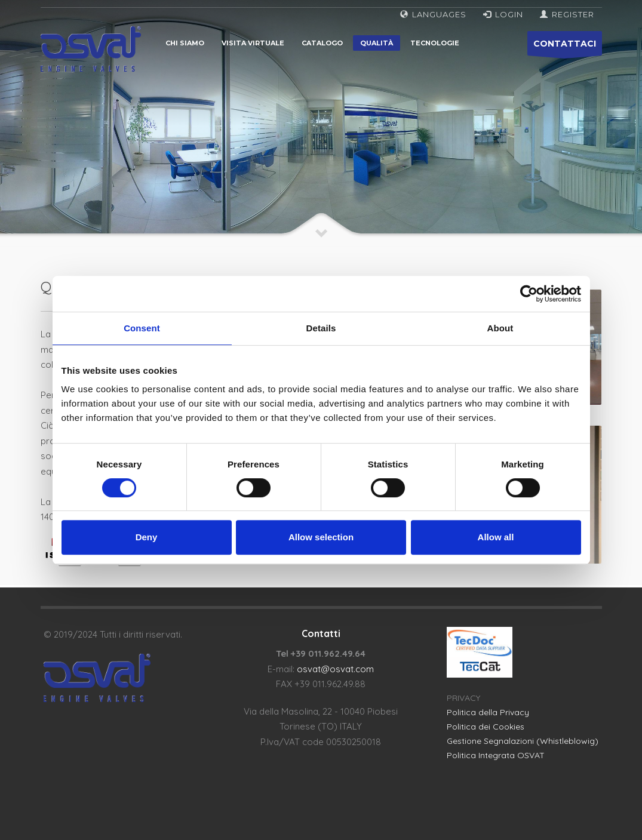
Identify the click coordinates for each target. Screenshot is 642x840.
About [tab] (500, 328)
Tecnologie (435, 43)
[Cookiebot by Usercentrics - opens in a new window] (529, 294)
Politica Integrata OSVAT (496, 755)
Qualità (377, 43)
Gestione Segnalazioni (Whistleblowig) (523, 741)
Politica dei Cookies (486, 727)
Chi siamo (185, 43)
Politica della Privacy (488, 712)
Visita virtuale (253, 43)
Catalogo (322, 43)
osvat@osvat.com (335, 669)
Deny (147, 537)
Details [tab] (321, 328)
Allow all (496, 537)
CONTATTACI (565, 47)
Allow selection (321, 537)
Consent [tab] (142, 328)
